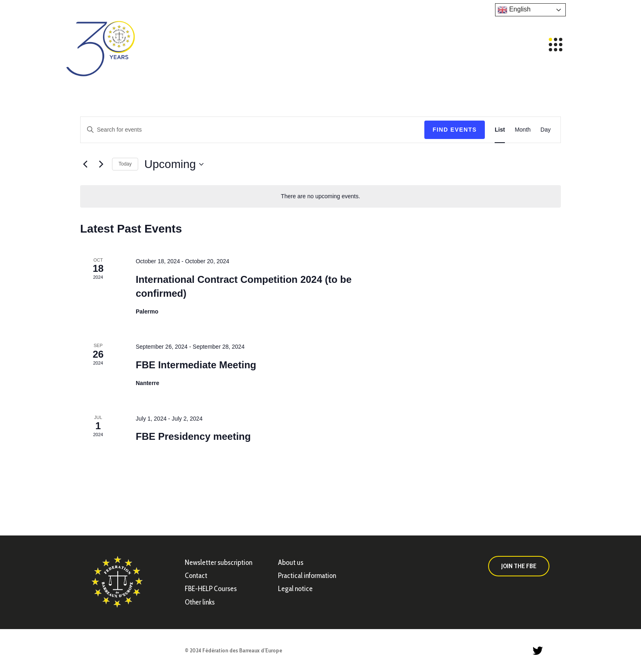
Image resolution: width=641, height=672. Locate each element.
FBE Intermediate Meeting (196, 365)
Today (125, 164)
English (514, 10)
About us (291, 562)
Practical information (307, 576)
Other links (200, 602)
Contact (196, 576)
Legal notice (295, 589)
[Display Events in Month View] (523, 130)
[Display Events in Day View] (546, 130)
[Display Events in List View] (500, 130)
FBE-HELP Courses (211, 589)
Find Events (455, 130)
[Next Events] (101, 164)
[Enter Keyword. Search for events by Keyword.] (252, 130)
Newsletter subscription (219, 562)
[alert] (320, 196)
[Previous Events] (85, 164)
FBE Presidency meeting (193, 436)
